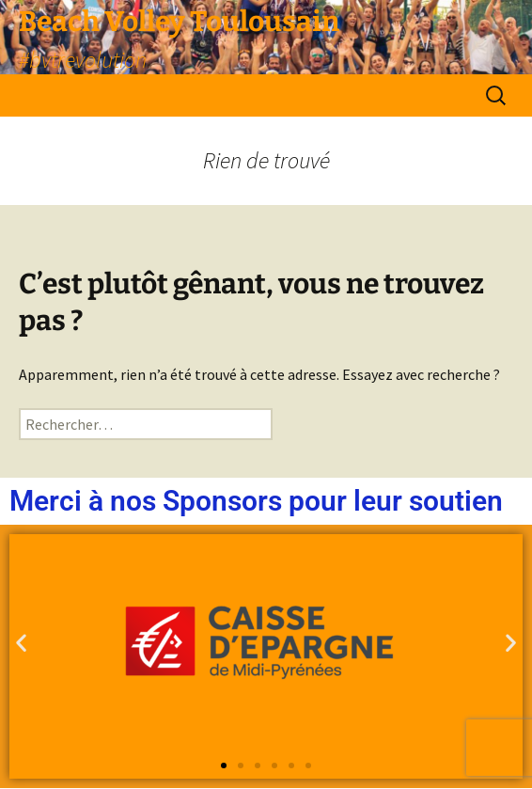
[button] (21, 643)
